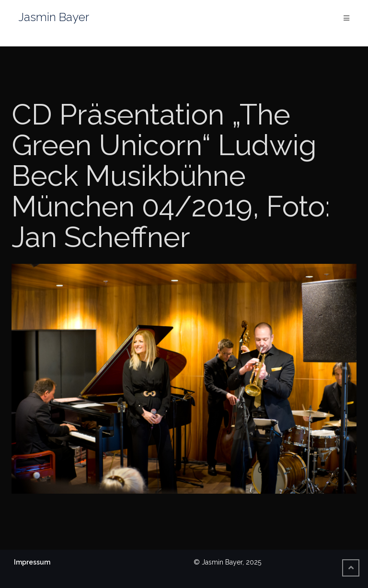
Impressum (32, 562)
